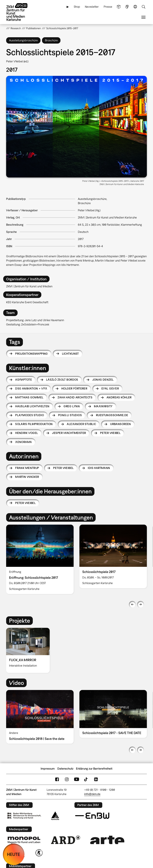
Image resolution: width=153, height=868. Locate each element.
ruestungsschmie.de (112, 415)
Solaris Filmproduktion (34, 424)
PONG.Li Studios (70, 415)
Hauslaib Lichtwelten (32, 406)
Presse (108, 7)
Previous (132, 604)
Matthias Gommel (29, 397)
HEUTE (14, 854)
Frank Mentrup (27, 468)
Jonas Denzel (103, 380)
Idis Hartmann (99, 468)
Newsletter (92, 7)
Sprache (135, 7)
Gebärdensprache (127, 7)
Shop (77, 7)
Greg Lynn (72, 406)
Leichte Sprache (119, 7)
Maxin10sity (103, 406)
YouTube (76, 779)
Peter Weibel (110, 433)
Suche (143, 7)
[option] (40, 559)
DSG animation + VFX (31, 388)
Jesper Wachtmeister (69, 433)
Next (141, 604)
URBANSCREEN (121, 424)
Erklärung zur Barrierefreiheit (94, 769)
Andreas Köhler (119, 397)
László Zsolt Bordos (62, 380)
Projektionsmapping (32, 354)
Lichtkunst (70, 354)
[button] (76, 127)
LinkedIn (96, 779)
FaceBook (57, 779)
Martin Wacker (27, 477)
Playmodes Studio (30, 415)
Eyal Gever (110, 388)
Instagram (67, 779)
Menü (143, 17)
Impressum (48, 769)
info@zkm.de (92, 794)
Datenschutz (65, 769)
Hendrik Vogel (27, 433)
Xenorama (23, 442)
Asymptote (24, 380)
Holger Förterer (74, 388)
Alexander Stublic (81, 424)
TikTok (86, 779)
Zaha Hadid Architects (75, 397)
